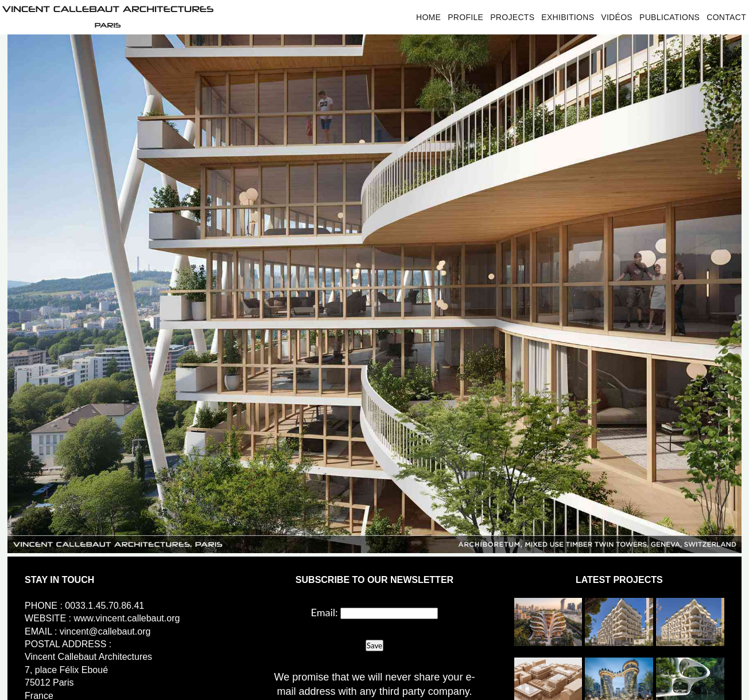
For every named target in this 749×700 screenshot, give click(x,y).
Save (374, 645)
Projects (512, 17)
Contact (726, 17)
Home (428, 17)
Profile (465, 17)
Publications (670, 17)
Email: (325, 612)
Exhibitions (568, 17)
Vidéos (617, 17)
